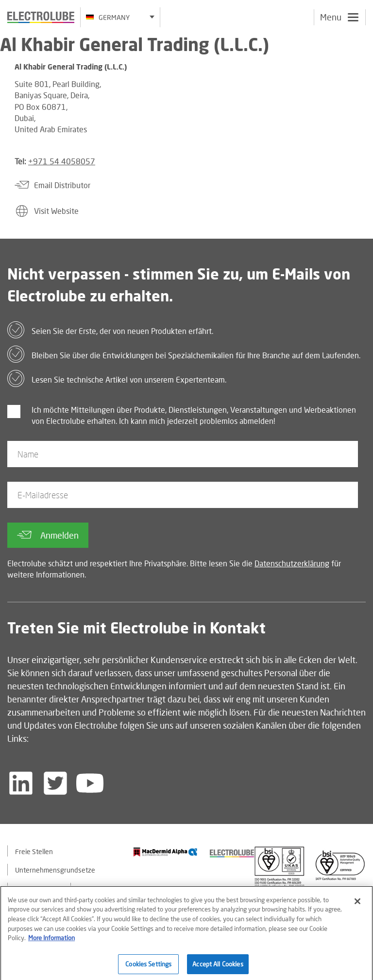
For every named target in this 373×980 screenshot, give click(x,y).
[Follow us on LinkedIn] (21, 783)
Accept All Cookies (218, 968)
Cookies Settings (148, 968)
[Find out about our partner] (165, 852)
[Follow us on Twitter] (55, 783)
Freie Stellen (34, 851)
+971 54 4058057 (62, 161)
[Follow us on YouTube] (90, 783)
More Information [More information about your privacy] (51, 942)
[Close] (357, 906)
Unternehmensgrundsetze (55, 870)
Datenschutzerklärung (292, 563)
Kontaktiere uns (39, 889)
